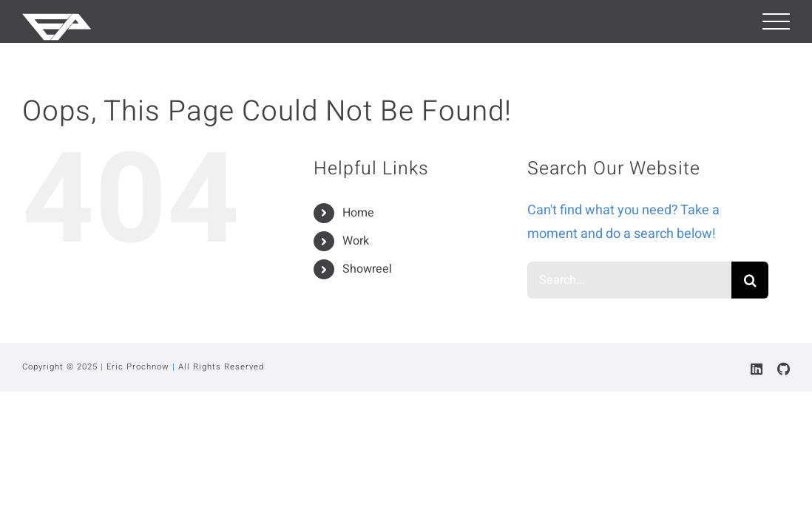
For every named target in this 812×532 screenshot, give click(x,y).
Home (358, 213)
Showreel (367, 269)
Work (356, 241)
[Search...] (629, 280)
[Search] (750, 280)
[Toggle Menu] (777, 22)
